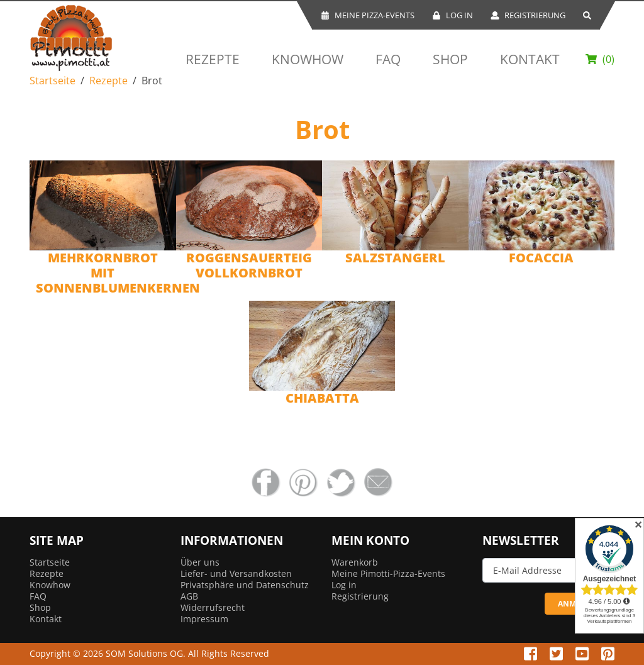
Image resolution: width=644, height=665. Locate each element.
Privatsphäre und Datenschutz (245, 585)
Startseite (53, 81)
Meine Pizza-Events (368, 15)
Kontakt (530, 59)
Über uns (200, 562)
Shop (450, 59)
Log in (344, 585)
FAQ (388, 59)
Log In (452, 15)
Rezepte (213, 59)
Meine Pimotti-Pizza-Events (388, 573)
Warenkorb (355, 562)
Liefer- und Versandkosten (236, 573)
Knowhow (308, 59)
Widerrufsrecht (213, 607)
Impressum (204, 619)
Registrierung (528, 15)
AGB (189, 596)
